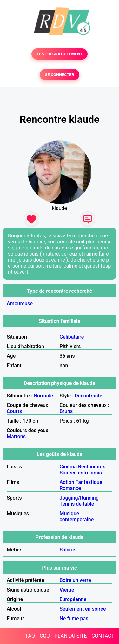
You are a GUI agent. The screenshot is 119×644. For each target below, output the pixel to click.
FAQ (30, 636)
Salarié (67, 550)
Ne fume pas (74, 618)
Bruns (66, 411)
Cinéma (68, 467)
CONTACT (103, 636)
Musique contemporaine (77, 516)
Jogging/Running (79, 498)
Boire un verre (75, 580)
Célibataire (72, 337)
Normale (43, 396)
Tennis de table (77, 504)
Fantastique (89, 482)
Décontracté (88, 396)
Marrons (16, 436)
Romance (70, 488)
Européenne (73, 599)
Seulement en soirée (83, 609)
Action (67, 482)
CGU (45, 636)
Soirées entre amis (81, 473)
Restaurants (92, 467)
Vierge (67, 590)
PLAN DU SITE (71, 636)
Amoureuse (20, 303)
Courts (14, 411)
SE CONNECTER (59, 75)
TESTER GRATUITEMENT (60, 54)
